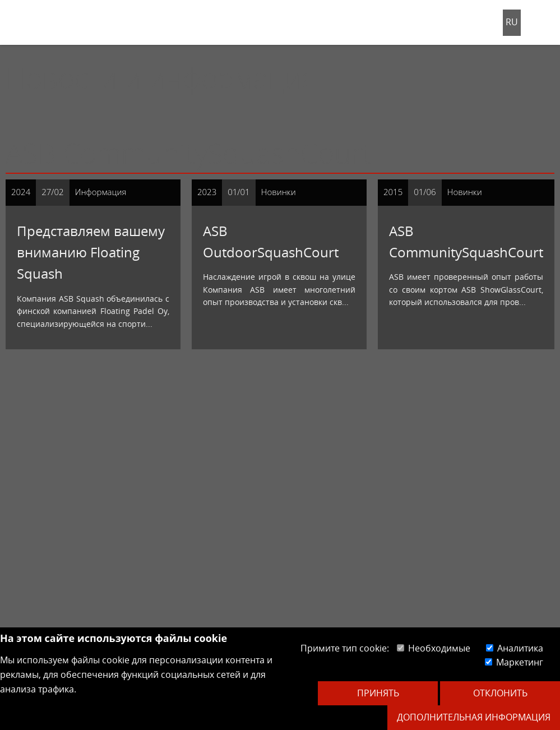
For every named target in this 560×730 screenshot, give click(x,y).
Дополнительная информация (474, 717)
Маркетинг (514, 662)
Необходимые (434, 648)
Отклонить (500, 693)
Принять (378, 693)
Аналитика (515, 648)
